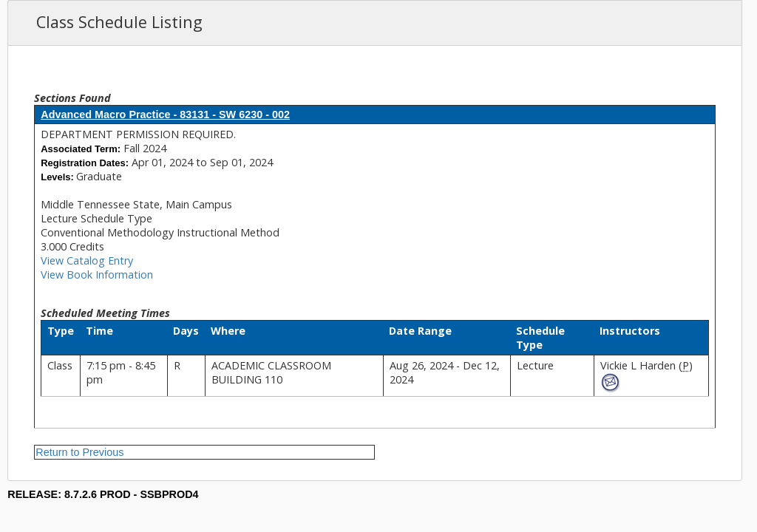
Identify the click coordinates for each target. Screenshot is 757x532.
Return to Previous (79, 452)
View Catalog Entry (87, 260)
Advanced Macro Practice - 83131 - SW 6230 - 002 (165, 115)
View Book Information (97, 274)
